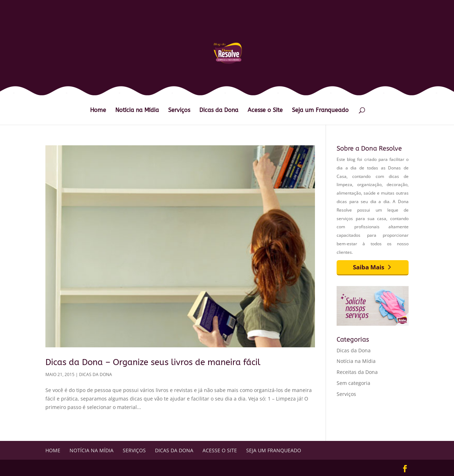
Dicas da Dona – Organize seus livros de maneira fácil (153, 362)
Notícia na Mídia (137, 111)
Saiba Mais (369, 267)
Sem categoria (353, 383)
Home (98, 111)
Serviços (179, 111)
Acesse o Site (265, 111)
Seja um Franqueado (320, 111)
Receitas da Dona (357, 372)
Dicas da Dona (219, 111)
